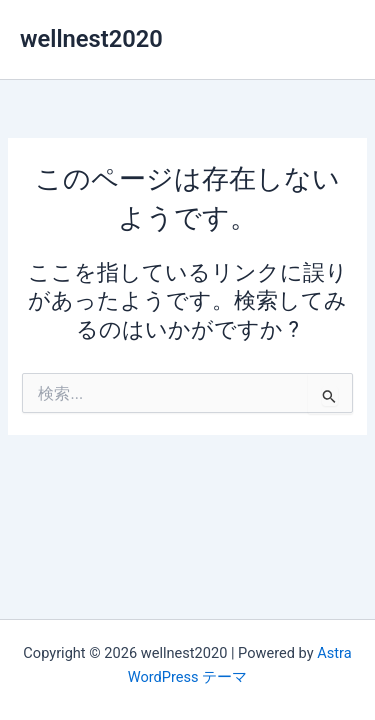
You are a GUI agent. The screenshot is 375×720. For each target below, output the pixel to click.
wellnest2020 (91, 39)
